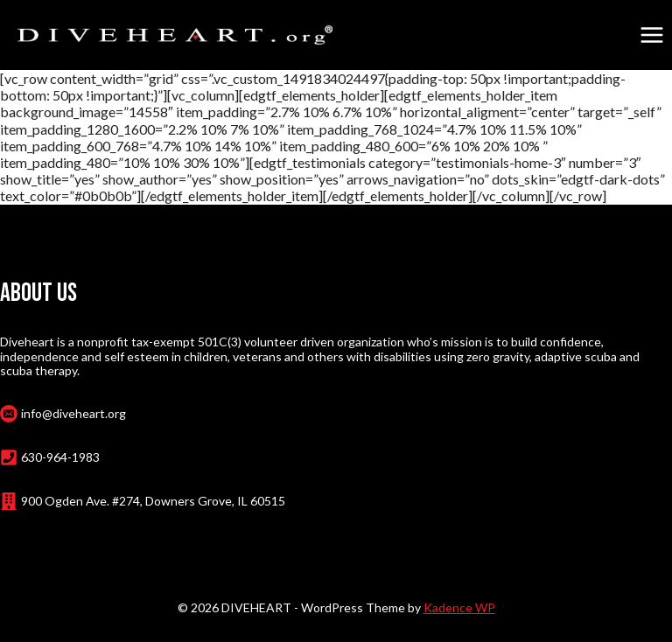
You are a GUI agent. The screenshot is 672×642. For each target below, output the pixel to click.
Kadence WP (459, 607)
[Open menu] (651, 35)
